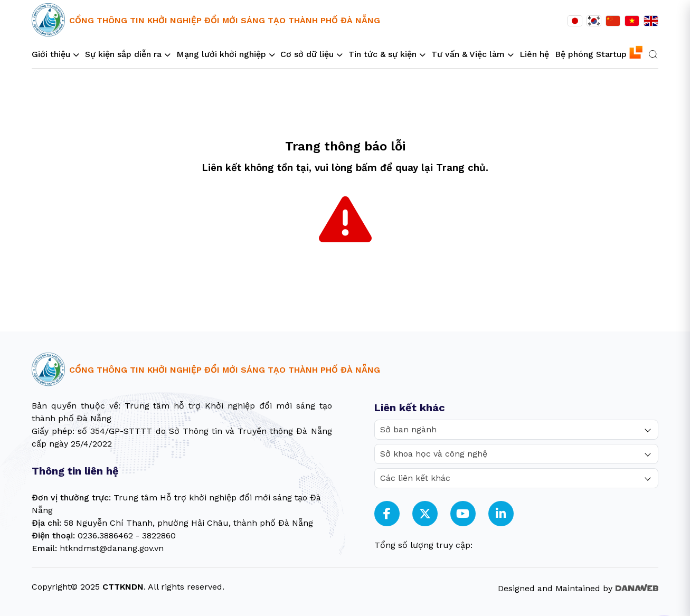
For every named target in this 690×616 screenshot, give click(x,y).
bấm (366, 168)
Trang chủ (461, 168)
